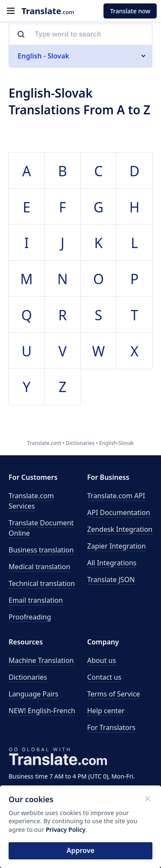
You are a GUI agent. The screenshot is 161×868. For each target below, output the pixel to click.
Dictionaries (28, 677)
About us (102, 660)
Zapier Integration (117, 546)
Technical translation (42, 583)
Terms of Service (114, 694)
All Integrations (112, 563)
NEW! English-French (42, 711)
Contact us (104, 677)
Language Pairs (33, 694)
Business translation (41, 550)
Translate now (130, 11)
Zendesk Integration (120, 529)
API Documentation (119, 512)
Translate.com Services (31, 501)
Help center (106, 711)
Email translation (36, 600)
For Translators (111, 727)
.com (48, 11)
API (116, 496)
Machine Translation (41, 660)
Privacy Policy (66, 830)
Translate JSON (111, 580)
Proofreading (30, 617)
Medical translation (39, 567)
